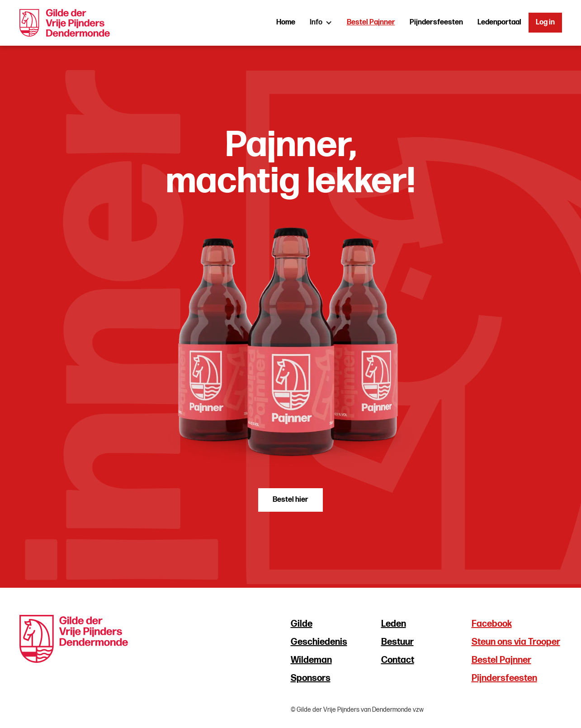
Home (286, 22)
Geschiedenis (319, 642)
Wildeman (311, 660)
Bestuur (397, 642)
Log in (545, 22)
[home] (65, 23)
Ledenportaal (499, 22)
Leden (394, 624)
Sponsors (311, 678)
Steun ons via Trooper (516, 642)
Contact (398, 660)
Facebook (492, 624)
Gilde (302, 624)
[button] (321, 23)
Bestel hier (290, 500)
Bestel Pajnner (371, 22)
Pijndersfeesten (436, 22)
